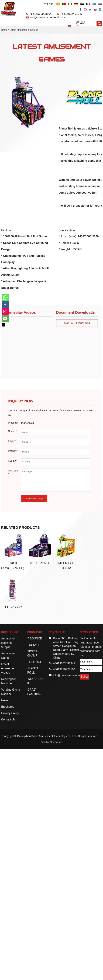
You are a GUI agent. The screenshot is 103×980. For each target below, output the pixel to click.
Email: (12, 441)
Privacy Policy (10, 713)
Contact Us (8, 719)
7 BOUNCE (35, 638)
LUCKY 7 (33, 645)
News (5, 700)
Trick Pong (39, 563)
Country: (13, 461)
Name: (12, 431)
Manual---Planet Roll (77, 323)
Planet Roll (27, 423)
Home (4, 30)
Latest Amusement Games (24, 30)
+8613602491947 (71, 14)
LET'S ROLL (35, 662)
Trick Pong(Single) (13, 566)
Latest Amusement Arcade (9, 668)
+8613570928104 (41, 14)
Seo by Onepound (52, 742)
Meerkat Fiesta (66, 566)
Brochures (8, 707)
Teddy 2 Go (13, 607)
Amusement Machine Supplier (9, 643)
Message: (13, 472)
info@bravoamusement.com (47, 17)
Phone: (13, 451)
